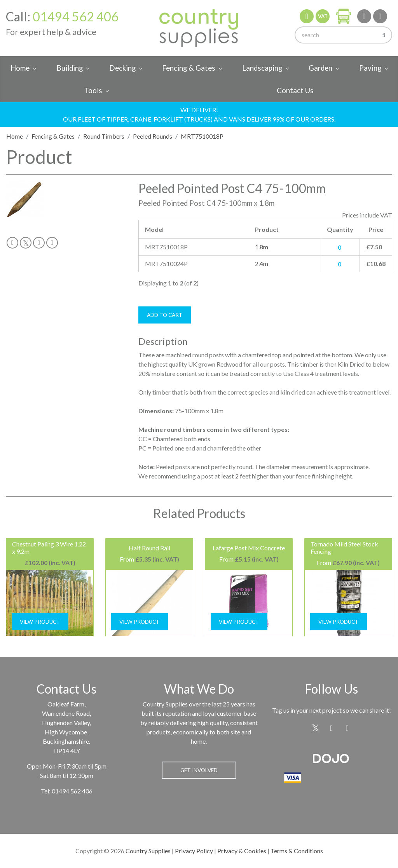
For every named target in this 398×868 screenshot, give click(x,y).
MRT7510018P (202, 136)
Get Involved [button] (199, 770)
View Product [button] (40, 622)
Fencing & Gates (189, 68)
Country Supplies (148, 851)
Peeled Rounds (153, 136)
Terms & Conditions (297, 851)
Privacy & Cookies (242, 851)
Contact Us (295, 90)
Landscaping (262, 68)
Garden (320, 68)
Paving (370, 68)
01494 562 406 (76, 17)
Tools (93, 90)
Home (20, 68)
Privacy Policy (194, 851)
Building (70, 68)
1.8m (262, 247)
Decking (122, 68)
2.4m (262, 264)
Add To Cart (165, 315)
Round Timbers (104, 136)
